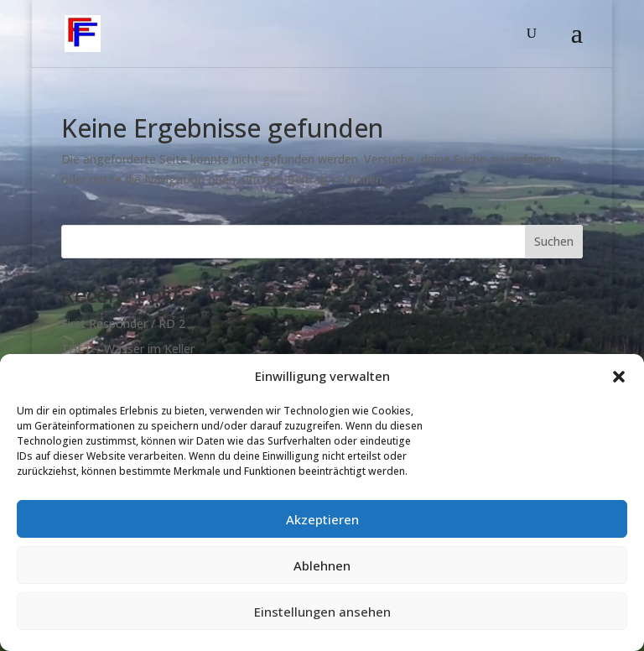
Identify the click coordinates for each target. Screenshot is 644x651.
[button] (619, 377)
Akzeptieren (322, 519)
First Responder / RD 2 (123, 323)
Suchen (554, 241)
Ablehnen (322, 565)
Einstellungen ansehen (322, 612)
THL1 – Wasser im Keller (128, 349)
